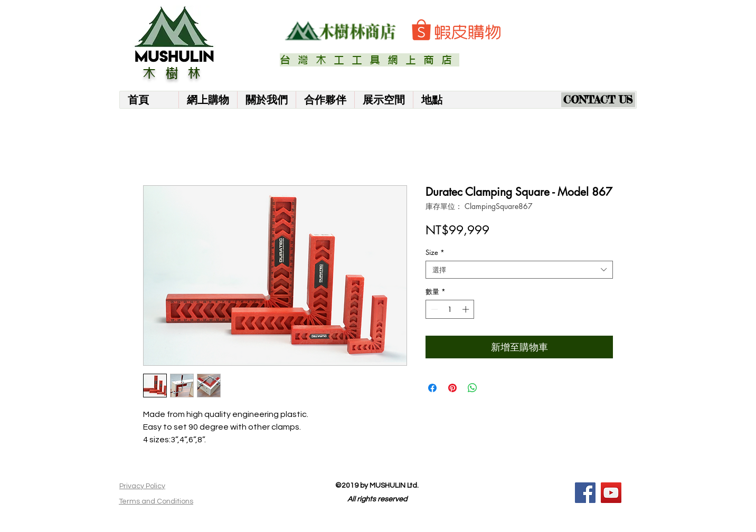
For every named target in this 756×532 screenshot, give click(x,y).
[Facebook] (585, 493)
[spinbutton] (450, 309)
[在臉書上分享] (432, 388)
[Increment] (467, 309)
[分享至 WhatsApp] (472, 388)
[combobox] (519, 270)
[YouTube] (611, 493)
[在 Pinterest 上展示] (452, 388)
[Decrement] (433, 309)
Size (435, 252)
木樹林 (176, 73)
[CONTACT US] (598, 100)
